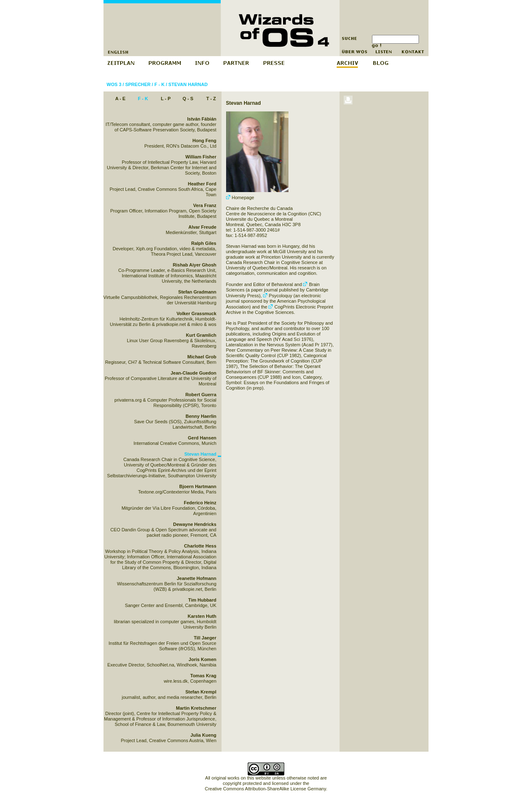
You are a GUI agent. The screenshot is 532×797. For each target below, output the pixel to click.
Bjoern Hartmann (198, 486)
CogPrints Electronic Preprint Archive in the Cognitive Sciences (280, 310)
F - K (159, 84)
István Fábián (202, 119)
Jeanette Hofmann (196, 578)
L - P (166, 99)
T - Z (211, 99)
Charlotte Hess (200, 546)
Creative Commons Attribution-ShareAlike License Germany (265, 789)
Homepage (240, 197)
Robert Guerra (201, 395)
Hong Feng (204, 141)
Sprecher (138, 84)
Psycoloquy (278, 296)
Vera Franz (205, 205)
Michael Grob (202, 357)
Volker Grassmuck (197, 313)
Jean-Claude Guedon (193, 373)
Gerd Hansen (202, 438)
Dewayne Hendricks (195, 524)
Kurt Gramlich (201, 335)
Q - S (188, 99)
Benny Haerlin (201, 416)
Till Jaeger (205, 638)
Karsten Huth (202, 616)
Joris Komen (203, 659)
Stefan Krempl (201, 692)
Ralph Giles (204, 243)
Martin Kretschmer (196, 708)
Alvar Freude (202, 227)
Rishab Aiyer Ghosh (195, 265)
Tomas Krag (203, 676)
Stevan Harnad (188, 84)
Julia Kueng (203, 735)
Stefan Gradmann (197, 292)
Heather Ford (202, 184)
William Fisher (201, 157)
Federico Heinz (200, 503)
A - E (120, 99)
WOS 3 (114, 84)
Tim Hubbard (202, 600)
